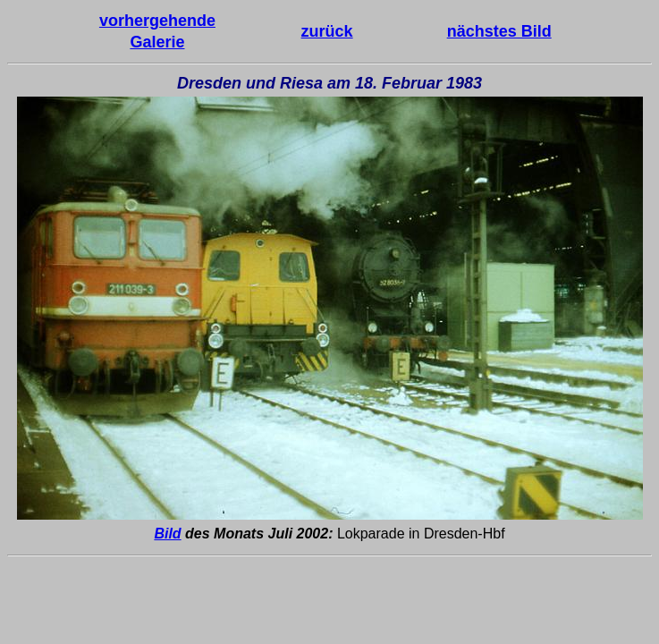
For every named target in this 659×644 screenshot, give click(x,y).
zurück (327, 31)
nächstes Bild (499, 31)
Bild (167, 534)
